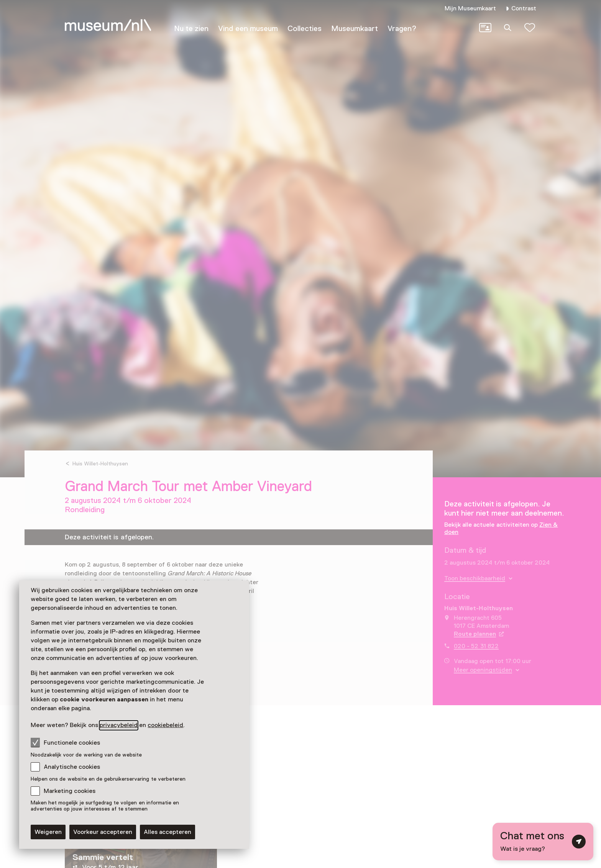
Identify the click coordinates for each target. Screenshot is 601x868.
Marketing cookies (70, 791)
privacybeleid (119, 725)
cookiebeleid (165, 725)
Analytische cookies (72, 767)
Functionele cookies (65, 742)
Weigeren (48, 832)
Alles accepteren (167, 832)
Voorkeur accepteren (103, 832)
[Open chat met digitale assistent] (543, 842)
